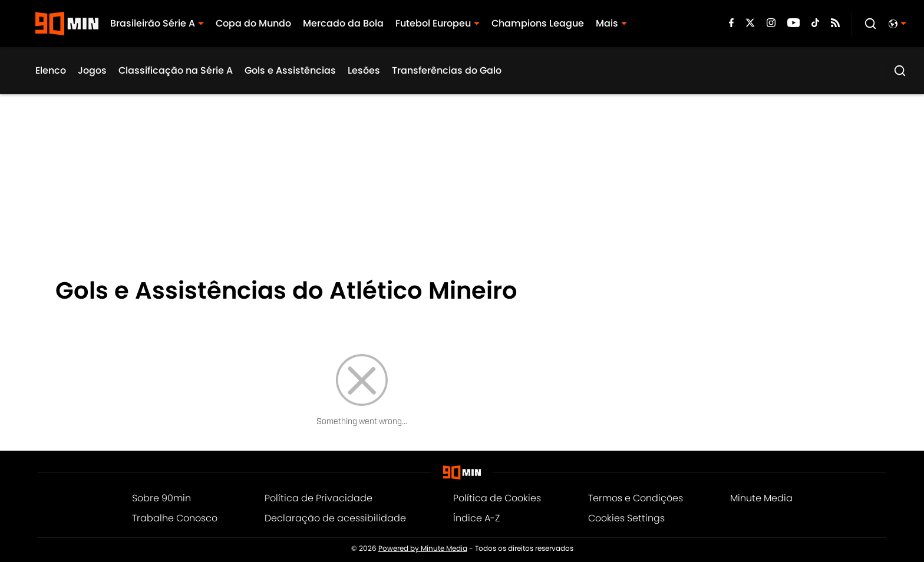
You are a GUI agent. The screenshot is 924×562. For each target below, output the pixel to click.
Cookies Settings (626, 518)
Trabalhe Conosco (175, 518)
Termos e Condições (636, 498)
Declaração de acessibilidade (335, 518)
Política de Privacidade (319, 498)
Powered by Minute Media (423, 548)
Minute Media (761, 498)
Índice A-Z (476, 518)
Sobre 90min (161, 498)
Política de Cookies (497, 498)
